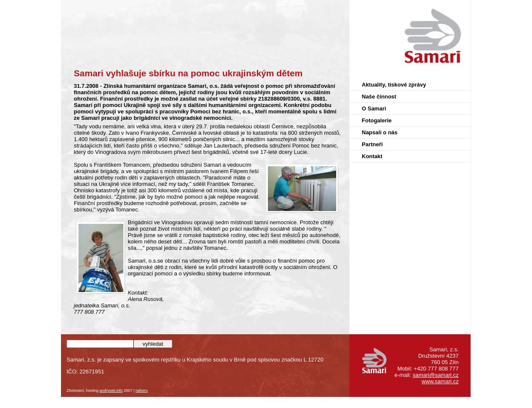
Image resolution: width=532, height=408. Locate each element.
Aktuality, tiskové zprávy (394, 85)
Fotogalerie (377, 120)
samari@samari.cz (436, 375)
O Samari (374, 109)
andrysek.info (111, 391)
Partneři (372, 144)
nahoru (142, 391)
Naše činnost (379, 97)
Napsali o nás (380, 132)
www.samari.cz (440, 381)
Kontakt (372, 156)
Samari (461, 7)
